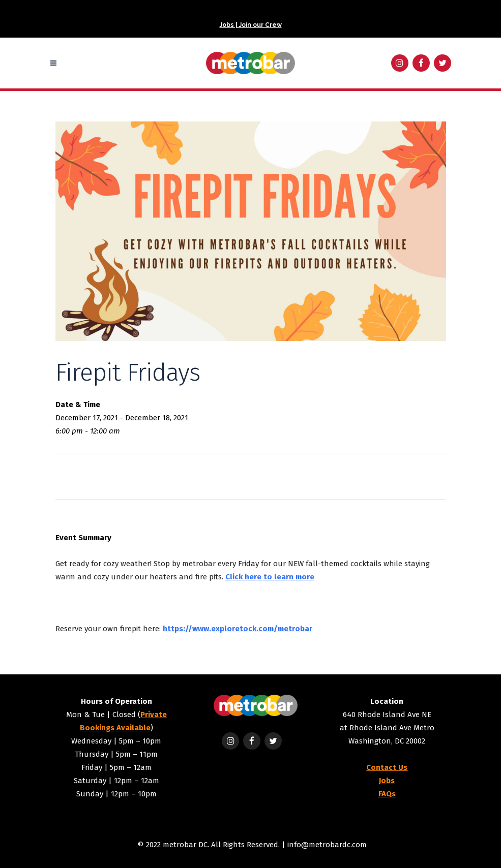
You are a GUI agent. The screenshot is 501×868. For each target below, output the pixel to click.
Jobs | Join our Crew (251, 25)
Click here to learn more (270, 577)
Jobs (387, 781)
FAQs (387, 794)
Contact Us (387, 767)
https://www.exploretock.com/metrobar (238, 629)
